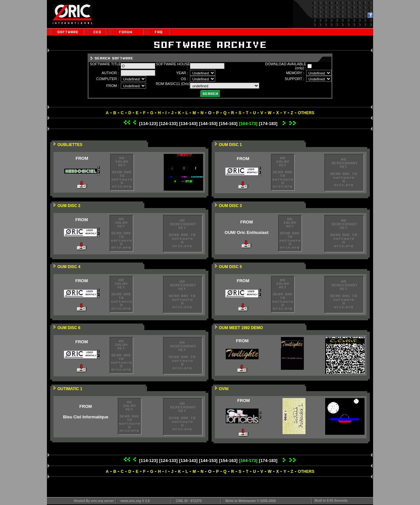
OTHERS (306, 113)
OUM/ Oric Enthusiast (247, 232)
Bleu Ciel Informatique (86, 417)
